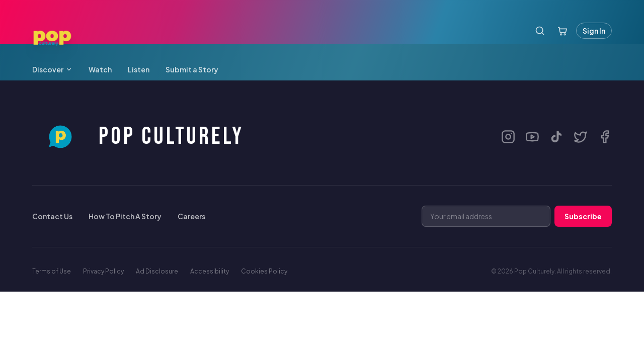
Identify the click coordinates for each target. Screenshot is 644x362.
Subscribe (583, 216)
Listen (139, 69)
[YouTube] (532, 137)
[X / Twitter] (581, 137)
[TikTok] (556, 137)
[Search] (540, 31)
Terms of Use (52, 271)
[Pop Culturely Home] (138, 137)
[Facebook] (605, 137)
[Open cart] (562, 31)
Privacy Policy (103, 271)
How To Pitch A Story (125, 216)
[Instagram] (508, 137)
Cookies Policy (264, 271)
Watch (100, 69)
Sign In (594, 31)
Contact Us (52, 216)
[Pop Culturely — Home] (52, 38)
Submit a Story (192, 69)
